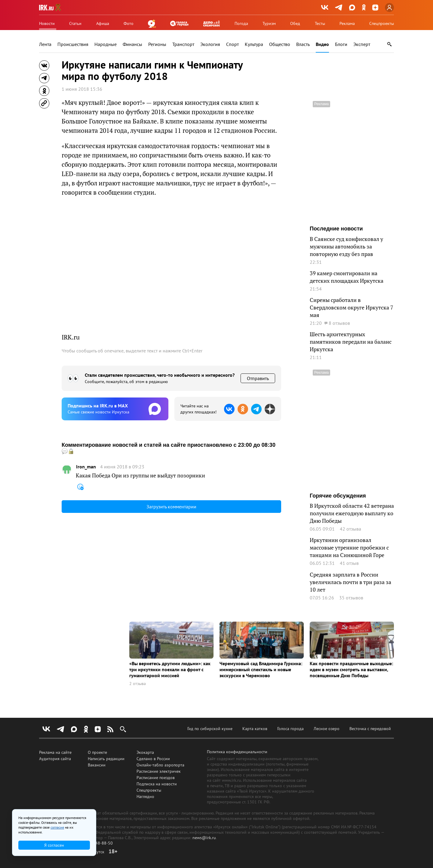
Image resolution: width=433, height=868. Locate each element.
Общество (280, 44)
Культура (254, 44)
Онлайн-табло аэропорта (160, 765)
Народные (106, 44)
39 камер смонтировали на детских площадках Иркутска (347, 277)
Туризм (269, 23)
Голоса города (290, 729)
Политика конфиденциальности (237, 752)
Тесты (320, 23)
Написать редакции (106, 759)
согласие (57, 827)
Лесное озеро (327, 729)
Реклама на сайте (55, 752)
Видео (322, 44)
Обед (295, 23)
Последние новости (336, 229)
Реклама (347, 23)
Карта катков (255, 729)
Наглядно (145, 796)
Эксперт (362, 44)
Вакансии (97, 765)
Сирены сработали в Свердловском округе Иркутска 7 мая (352, 307)
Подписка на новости (157, 784)
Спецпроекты (382, 23)
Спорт (232, 44)
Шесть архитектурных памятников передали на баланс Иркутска (351, 342)
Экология (210, 44)
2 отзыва (138, 684)
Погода (241, 23)
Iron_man (86, 467)
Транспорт (183, 44)
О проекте (97, 752)
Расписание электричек (159, 771)
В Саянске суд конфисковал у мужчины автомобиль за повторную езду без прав (346, 246)
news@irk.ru (204, 838)
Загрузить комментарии (171, 507)
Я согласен (54, 845)
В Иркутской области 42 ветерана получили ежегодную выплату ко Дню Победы (352, 513)
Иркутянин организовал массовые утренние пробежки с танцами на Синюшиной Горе (349, 547)
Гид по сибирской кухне (210, 729)
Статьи (75, 23)
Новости (47, 23)
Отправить (258, 378)
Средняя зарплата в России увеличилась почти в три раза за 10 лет (350, 582)
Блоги (341, 44)
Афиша (103, 23)
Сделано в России (153, 759)
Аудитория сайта (55, 759)
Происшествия (73, 44)
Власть (303, 44)
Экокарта (145, 752)
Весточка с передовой (370, 729)
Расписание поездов (156, 778)
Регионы (157, 44)
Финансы (132, 44)
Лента (45, 44)
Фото (129, 23)
